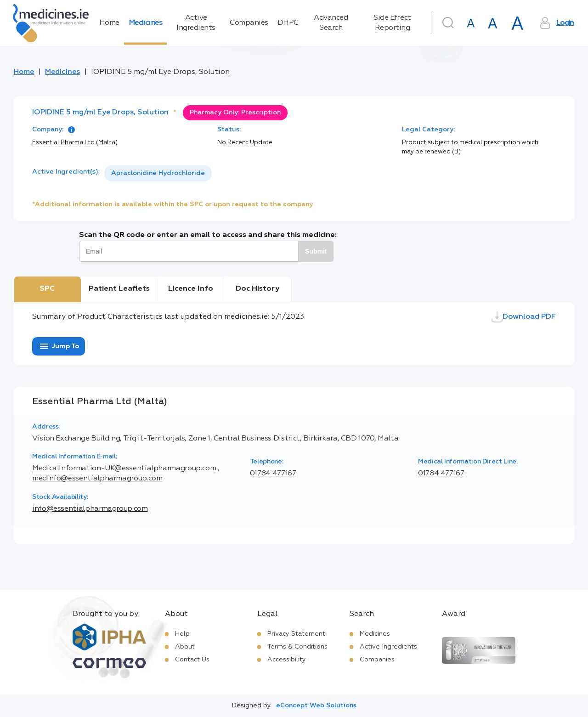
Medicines (146, 23)
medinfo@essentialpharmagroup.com (97, 479)
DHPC (288, 23)
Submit (316, 251)
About (185, 647)
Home (109, 23)
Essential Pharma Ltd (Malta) (75, 143)
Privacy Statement (296, 634)
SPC (47, 289)
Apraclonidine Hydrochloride (158, 173)
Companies (249, 23)
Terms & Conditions (297, 647)
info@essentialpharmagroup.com (90, 509)
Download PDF (524, 317)
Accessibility (287, 660)
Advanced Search (331, 23)
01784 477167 (273, 474)
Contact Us (192, 660)
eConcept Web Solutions (316, 706)
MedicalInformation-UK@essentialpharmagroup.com (124, 469)
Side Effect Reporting (392, 23)
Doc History (257, 289)
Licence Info (191, 289)
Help (182, 634)
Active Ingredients (196, 23)
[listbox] (158, 173)
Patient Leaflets (119, 289)
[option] (158, 173)
